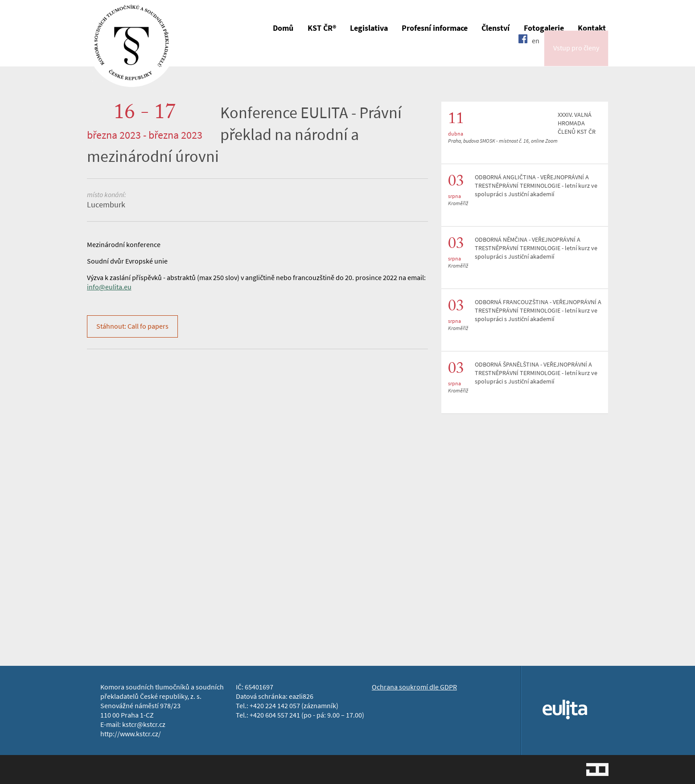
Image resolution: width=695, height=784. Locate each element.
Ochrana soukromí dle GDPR (414, 687)
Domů (283, 28)
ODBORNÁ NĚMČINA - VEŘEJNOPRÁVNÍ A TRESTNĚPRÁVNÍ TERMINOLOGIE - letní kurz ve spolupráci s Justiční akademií (536, 248)
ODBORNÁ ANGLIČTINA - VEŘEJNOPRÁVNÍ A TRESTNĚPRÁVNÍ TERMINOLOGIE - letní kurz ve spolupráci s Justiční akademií (536, 186)
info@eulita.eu (109, 287)
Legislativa (369, 28)
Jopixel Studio (597, 770)
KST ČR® (322, 28)
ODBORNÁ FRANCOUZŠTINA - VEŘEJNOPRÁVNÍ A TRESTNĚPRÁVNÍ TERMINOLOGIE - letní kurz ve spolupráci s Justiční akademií (538, 311)
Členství (496, 28)
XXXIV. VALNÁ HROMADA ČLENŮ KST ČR (577, 123)
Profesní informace (435, 28)
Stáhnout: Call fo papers (132, 326)
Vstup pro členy (576, 55)
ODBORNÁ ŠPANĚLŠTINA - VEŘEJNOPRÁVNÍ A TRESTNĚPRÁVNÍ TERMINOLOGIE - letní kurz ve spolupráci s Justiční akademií (536, 373)
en (536, 55)
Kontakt (592, 28)
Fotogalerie (544, 28)
